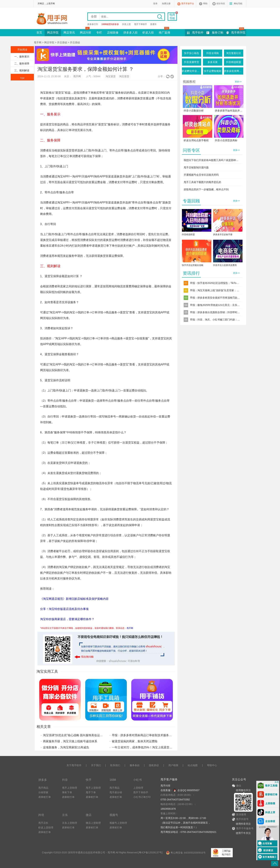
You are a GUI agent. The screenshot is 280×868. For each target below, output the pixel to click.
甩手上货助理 (70, 788)
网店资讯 (69, 33)
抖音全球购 (213, 53)
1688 (113, 780)
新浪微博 (239, 814)
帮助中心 (212, 765)
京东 (65, 815)
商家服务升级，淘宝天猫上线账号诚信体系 (70, 741)
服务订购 (218, 33)
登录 (155, 4)
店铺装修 (113, 33)
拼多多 (43, 780)
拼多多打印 (93, 24)
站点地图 (193, 765)
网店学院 (53, 33)
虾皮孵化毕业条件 (192, 71)
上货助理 (138, 788)
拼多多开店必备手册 (223, 235)
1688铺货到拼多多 (110, 24)
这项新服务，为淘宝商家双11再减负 (66, 747)
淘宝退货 (111, 76)
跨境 (41, 815)
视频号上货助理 (118, 823)
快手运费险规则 (213, 71)
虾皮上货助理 (46, 828)
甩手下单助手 (141, 24)
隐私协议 (154, 765)
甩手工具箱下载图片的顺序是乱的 (202, 182)
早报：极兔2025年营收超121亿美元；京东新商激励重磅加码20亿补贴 (215, 305)
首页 (39, 33)
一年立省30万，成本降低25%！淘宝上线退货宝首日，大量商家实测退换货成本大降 (165, 747)
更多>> (238, 82)
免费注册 (166, 4)
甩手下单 (91, 792)
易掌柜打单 (45, 797)
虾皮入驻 (148, 33)
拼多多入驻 (131, 33)
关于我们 (96, 765)
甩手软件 (198, 33)
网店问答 (86, 32)
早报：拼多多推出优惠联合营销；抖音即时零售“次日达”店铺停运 (215, 312)
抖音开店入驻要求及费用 (225, 265)
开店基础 (62, 42)
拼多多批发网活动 (234, 71)
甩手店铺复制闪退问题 (196, 167)
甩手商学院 (238, 33)
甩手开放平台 (188, 4)
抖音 (65, 780)
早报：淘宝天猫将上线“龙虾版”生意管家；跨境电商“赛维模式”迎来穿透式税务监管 (215, 290)
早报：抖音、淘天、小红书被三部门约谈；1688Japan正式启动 (215, 320)
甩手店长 (43, 823)
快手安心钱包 (192, 53)
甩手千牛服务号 (245, 828)
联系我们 (115, 765)
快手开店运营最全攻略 (193, 265)
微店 (89, 815)
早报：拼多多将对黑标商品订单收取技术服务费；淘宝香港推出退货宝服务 (159, 735)
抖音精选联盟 (234, 62)
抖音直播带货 (192, 62)
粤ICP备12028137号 (150, 852)
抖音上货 (126, 24)
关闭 (277, 782)
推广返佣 (164, 32)
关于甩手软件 (74, 765)
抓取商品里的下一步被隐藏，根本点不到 (206, 189)
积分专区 (221, 4)
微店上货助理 (93, 823)
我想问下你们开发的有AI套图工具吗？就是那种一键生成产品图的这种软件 (212, 160)
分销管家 (43, 792)
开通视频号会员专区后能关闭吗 (201, 175)
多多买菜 (213, 62)
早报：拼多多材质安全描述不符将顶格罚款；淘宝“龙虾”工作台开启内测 (215, 298)
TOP (22, 78)
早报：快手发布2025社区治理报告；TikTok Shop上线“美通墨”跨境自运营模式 (215, 283)
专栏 (99, 33)
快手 (89, 780)
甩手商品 (43, 788)
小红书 (138, 780)
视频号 (114, 815)
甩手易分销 (116, 792)
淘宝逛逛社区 (234, 53)
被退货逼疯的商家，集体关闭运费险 (135, 741)
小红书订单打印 (142, 797)
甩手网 (38, 42)
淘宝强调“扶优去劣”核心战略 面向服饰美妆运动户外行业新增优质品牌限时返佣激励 (96, 735)
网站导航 (238, 4)
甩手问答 (166, 786)
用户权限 (173, 765)
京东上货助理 (70, 823)
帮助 (205, 4)
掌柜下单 (67, 792)
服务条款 (135, 765)
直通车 (153, 24)
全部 (94, 16)
